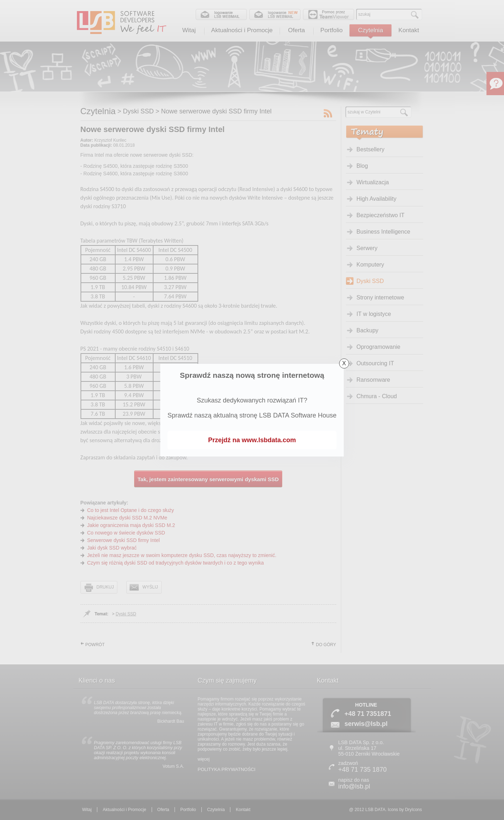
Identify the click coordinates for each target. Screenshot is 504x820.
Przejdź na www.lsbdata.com (252, 440)
